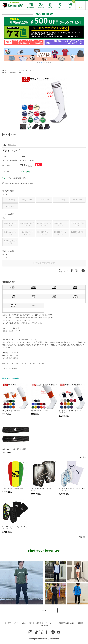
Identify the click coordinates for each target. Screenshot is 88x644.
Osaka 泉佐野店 (34, 287)
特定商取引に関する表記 (66, 623)
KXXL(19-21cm (44, 200)
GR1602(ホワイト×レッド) (44, 233)
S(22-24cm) (61, 200)
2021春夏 (6, 134)
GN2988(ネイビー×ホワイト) (61, 224)
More (44, 610)
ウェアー (13, 70)
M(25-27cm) (78, 200)
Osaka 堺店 (34, 296)
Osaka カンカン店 (75, 296)
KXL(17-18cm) (27, 200)
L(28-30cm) (10, 206)
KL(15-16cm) (10, 200)
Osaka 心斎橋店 (13, 296)
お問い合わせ (44, 626)
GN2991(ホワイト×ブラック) (78, 224)
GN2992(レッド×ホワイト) (10, 233)
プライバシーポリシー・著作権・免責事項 (27, 623)
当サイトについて (50, 623)
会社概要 (8, 623)
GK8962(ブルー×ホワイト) (10, 224)
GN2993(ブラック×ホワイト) (27, 233)
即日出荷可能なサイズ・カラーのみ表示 (19, 184)
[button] (37, 63)
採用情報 (80, 623)
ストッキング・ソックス (26, 70)
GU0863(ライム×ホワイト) (10, 242)
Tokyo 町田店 (54, 296)
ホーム (4, 70)
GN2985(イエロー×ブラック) (44, 224)
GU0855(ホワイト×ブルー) (78, 233)
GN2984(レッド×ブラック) (27, 224)
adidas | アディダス (16, 72)
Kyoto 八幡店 (54, 287)
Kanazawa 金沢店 (13, 306)
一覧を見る (82, 457)
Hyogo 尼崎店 (75, 287)
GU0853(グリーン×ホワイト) (61, 233)
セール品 (14, 134)
